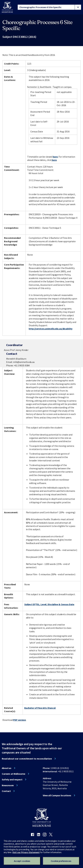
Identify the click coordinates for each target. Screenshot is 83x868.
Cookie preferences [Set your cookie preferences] (61, 861)
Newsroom (8, 785)
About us (7, 768)
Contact (6, 791)
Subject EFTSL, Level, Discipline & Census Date (49, 604)
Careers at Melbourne (14, 774)
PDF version (20, 720)
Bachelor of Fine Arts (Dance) (40, 708)
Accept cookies (22, 861)
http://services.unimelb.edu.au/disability (51, 329)
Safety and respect (12, 779)
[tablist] (49, 7)
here (55, 157)
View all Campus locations (57, 795)
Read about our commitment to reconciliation (27, 759)
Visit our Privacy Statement (26, 852)
